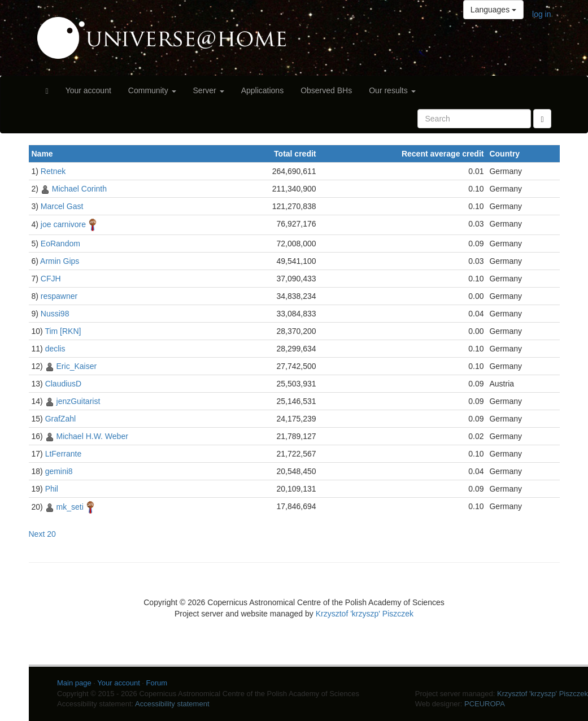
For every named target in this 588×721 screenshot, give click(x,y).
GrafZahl (60, 419)
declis (55, 349)
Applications (263, 90)
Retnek (53, 171)
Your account (88, 90)
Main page (74, 683)
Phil (52, 489)
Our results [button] (392, 90)
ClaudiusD (64, 384)
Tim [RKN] (63, 331)
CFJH (51, 279)
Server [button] (209, 90)
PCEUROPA (485, 704)
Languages (493, 10)
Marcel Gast (62, 206)
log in (541, 14)
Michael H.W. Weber (92, 436)
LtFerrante (64, 454)
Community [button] (152, 90)
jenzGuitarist (79, 401)
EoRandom (60, 244)
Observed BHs (326, 90)
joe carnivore (63, 224)
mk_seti (70, 507)
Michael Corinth (79, 189)
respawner (59, 296)
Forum (157, 683)
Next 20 (42, 534)
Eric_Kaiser (77, 366)
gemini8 (59, 471)
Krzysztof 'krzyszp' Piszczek (365, 614)
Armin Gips (60, 261)
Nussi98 (55, 314)
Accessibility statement (172, 704)
